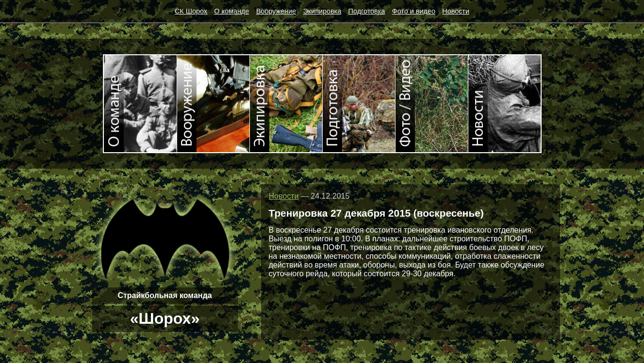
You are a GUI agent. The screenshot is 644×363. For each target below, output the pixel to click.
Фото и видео (414, 11)
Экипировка (322, 11)
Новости (456, 11)
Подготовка (367, 11)
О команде (231, 11)
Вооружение (276, 11)
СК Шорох (191, 11)
